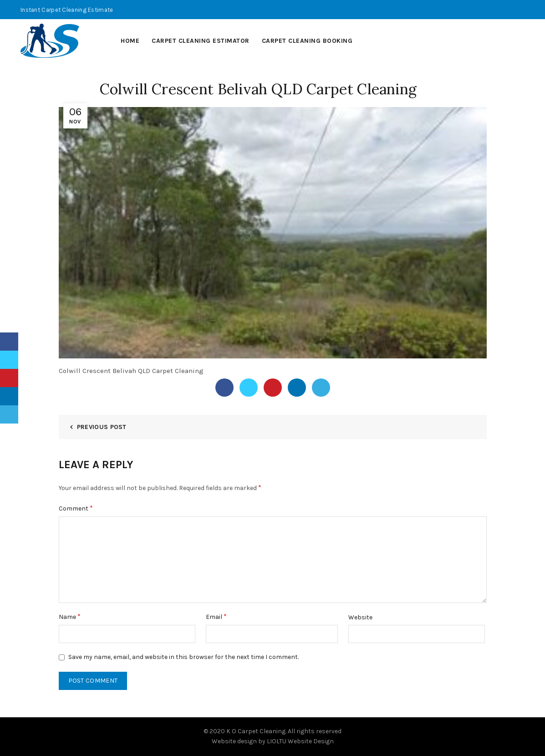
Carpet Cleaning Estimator (201, 41)
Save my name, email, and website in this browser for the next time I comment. (183, 657)
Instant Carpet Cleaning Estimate (67, 10)
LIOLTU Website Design (300, 741)
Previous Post (102, 427)
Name (70, 616)
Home (130, 41)
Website (360, 617)
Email (216, 616)
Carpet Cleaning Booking (307, 41)
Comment (76, 508)
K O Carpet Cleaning (256, 731)
